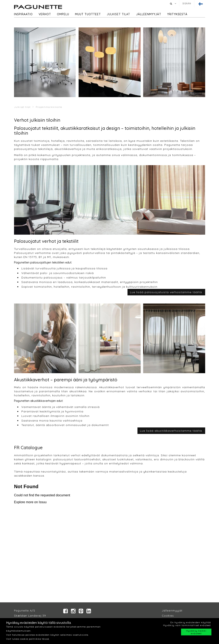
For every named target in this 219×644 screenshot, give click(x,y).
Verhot (45, 14)
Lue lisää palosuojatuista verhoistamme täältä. (166, 292)
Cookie (167, 616)
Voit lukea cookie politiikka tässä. (28, 639)
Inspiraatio (23, 14)
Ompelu (63, 14)
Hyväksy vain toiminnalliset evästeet (187, 625)
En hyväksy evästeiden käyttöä (191, 622)
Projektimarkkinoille (49, 107)
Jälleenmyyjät (149, 14)
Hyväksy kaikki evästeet (196, 632)
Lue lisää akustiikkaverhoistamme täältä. (171, 431)
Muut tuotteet (88, 14)
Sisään (187, 3)
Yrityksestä (177, 14)
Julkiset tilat (118, 14)
